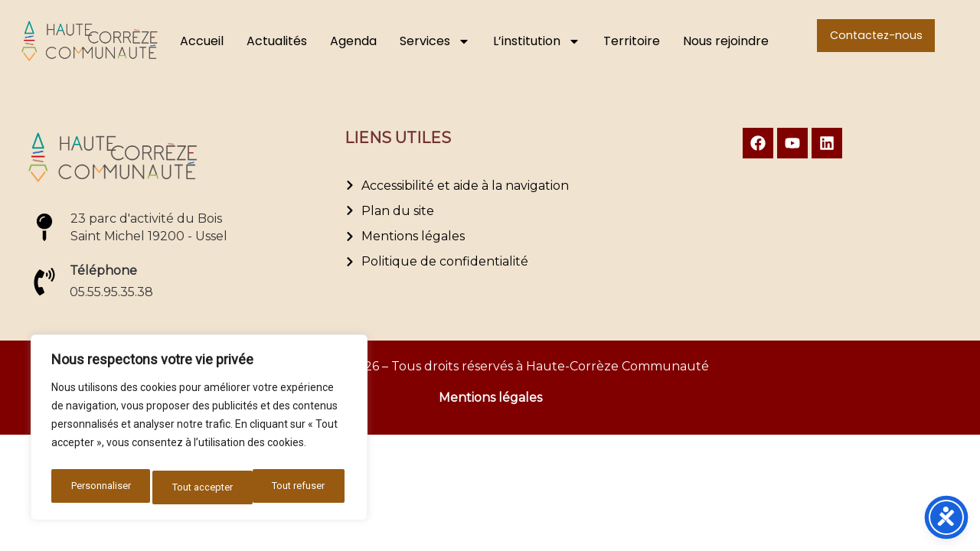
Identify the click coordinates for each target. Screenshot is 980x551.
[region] (199, 431)
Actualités (277, 41)
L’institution (537, 41)
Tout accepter (299, 487)
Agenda (353, 41)
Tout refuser (199, 487)
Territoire (632, 41)
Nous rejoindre (726, 41)
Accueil (202, 41)
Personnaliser (99, 487)
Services (435, 41)
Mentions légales (490, 398)
